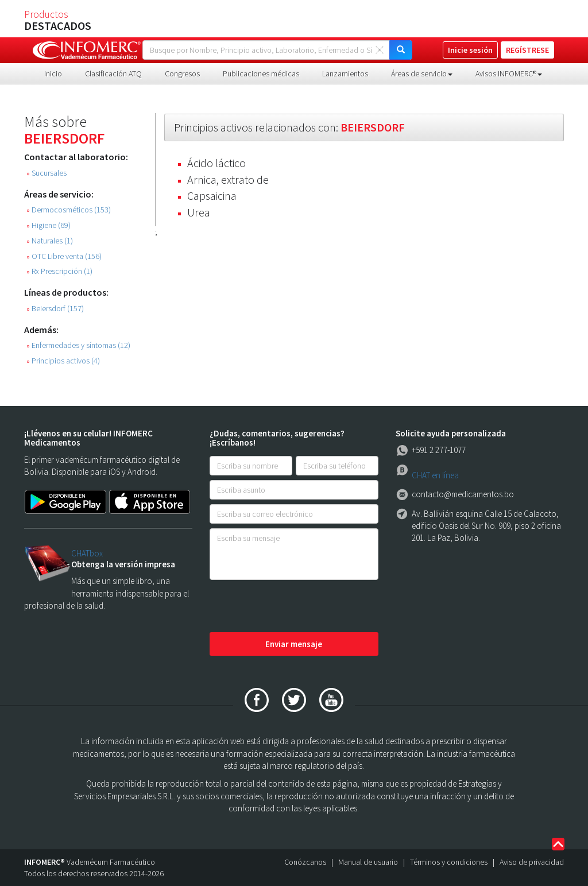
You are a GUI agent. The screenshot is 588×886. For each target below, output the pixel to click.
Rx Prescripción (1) (59, 271)
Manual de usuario (368, 862)
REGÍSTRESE (527, 50)
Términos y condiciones (449, 862)
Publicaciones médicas (261, 73)
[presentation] (297, 607)
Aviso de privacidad (532, 862)
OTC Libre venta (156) (64, 256)
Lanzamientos (345, 73)
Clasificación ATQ (113, 73)
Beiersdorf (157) (55, 309)
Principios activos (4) (63, 361)
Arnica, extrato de (228, 179)
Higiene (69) (49, 225)
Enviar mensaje (294, 644)
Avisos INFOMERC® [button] (509, 73)
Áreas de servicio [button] (422, 73)
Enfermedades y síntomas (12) (78, 345)
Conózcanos (305, 862)
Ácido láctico (216, 163)
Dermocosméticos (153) (69, 210)
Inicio (53, 73)
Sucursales (47, 173)
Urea (199, 212)
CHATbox (87, 553)
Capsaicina (212, 196)
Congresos (182, 73)
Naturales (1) (50, 241)
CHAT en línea (435, 475)
